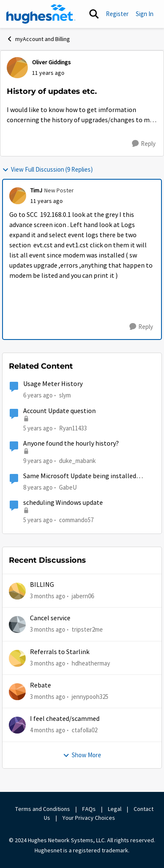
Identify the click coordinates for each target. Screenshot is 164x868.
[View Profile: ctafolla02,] (17, 725)
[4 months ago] (48, 730)
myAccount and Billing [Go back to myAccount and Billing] (38, 39)
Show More (82, 755)
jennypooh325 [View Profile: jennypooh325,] (90, 697)
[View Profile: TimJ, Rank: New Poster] (18, 196)
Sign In (145, 14)
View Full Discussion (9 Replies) (47, 169)
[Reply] (144, 144)
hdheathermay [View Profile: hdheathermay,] (91, 663)
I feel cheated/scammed (65, 719)
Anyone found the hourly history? (71, 444)
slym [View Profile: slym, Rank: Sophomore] (65, 395)
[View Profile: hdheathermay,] (17, 658)
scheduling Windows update (63, 503)
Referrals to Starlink (60, 652)
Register (117, 14)
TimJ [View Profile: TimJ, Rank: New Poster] (36, 190)
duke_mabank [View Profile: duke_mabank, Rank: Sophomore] (77, 461)
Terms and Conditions (43, 809)
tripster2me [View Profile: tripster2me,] (87, 629)
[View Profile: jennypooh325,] (17, 692)
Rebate (40, 685)
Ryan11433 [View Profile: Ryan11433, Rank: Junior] (73, 428)
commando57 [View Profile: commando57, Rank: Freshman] (76, 520)
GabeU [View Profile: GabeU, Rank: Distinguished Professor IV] (68, 487)
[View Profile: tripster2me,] (17, 624)
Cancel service (50, 618)
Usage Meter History (53, 384)
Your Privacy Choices (89, 818)
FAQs (89, 809)
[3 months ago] (48, 596)
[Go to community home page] (41, 14)
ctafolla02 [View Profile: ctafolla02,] (85, 730)
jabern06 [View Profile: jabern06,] (83, 596)
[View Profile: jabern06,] (17, 591)
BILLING (42, 585)
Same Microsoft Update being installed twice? (80, 476)
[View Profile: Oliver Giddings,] (17, 68)
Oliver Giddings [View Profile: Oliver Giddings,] (51, 62)
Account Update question (59, 411)
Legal (115, 809)
